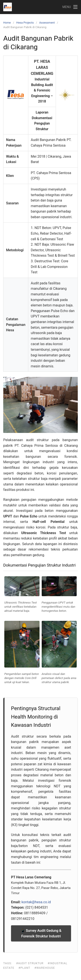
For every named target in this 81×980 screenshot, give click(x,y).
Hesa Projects (25, 23)
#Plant (24, 968)
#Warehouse (45, 968)
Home (7, 23)
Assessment (47, 23)
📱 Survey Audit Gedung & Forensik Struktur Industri (41, 933)
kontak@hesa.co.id (36, 902)
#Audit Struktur (30, 963)
